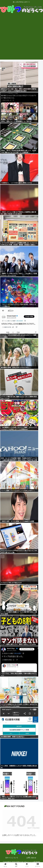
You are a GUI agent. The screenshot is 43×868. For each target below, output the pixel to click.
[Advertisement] (21, 38)
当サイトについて (12, 858)
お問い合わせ (31, 858)
